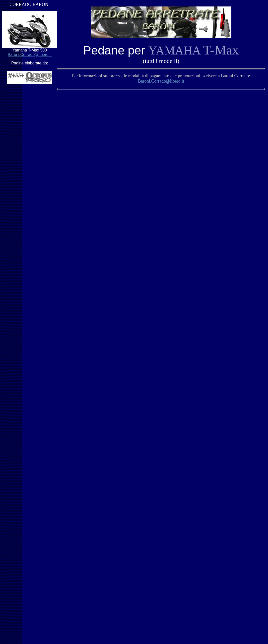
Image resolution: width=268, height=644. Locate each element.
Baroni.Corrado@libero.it (30, 55)
